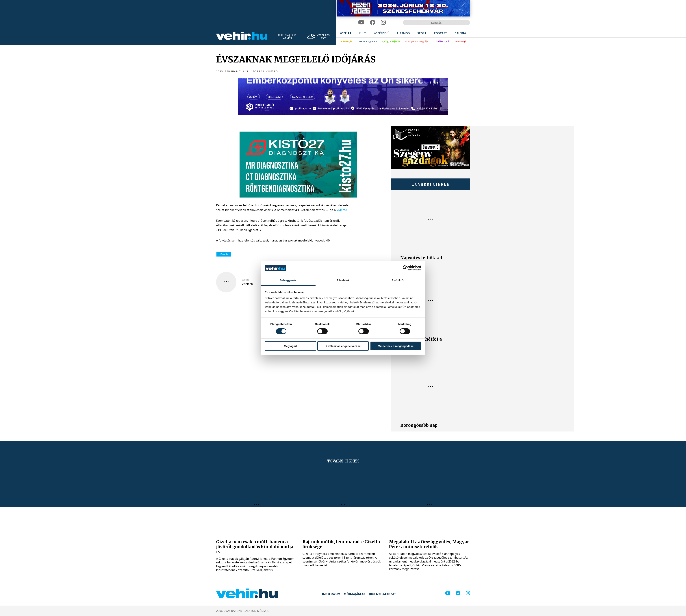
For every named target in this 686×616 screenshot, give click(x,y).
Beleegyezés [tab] (288, 280)
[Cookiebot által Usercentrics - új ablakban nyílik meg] (405, 268)
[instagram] (383, 22)
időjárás (224, 254)
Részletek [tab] (343, 280)
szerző (246, 280)
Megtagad (290, 346)
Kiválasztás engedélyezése (343, 346)
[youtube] (361, 22)
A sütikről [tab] (398, 280)
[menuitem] (345, 33)
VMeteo (342, 210)
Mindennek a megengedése (396, 346)
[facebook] (373, 22)
